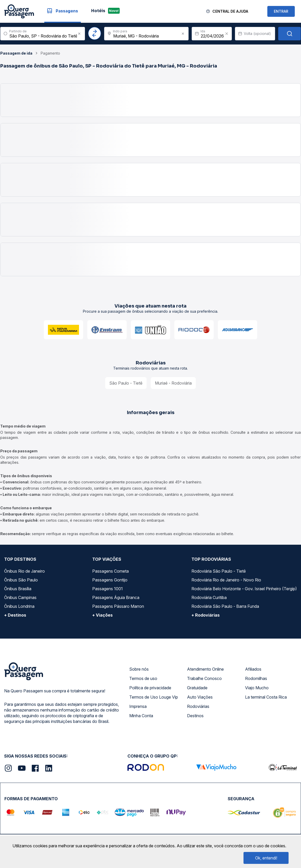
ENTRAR (281, 11)
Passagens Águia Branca (116, 597)
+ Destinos (15, 615)
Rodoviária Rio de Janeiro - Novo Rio (226, 580)
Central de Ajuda (230, 11)
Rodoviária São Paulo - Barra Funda (225, 606)
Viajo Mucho (257, 688)
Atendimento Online (205, 669)
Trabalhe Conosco (204, 678)
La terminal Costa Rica (266, 697)
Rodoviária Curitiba (209, 597)
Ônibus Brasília (18, 589)
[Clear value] (227, 34)
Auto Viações (200, 697)
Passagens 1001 (107, 589)
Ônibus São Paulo (21, 580)
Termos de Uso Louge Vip (154, 697)
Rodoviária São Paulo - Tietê (219, 571)
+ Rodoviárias (206, 615)
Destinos (195, 716)
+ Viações (102, 615)
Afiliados (253, 669)
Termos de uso (143, 678)
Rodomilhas (256, 678)
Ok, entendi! (266, 858)
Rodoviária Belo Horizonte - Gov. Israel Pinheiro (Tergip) (244, 589)
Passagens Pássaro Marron (118, 606)
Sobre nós (139, 669)
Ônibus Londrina (19, 606)
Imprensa (138, 706)
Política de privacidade (150, 688)
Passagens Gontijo (110, 580)
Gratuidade (197, 688)
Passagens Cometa (110, 571)
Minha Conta (141, 716)
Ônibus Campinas (20, 597)
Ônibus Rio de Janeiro (24, 571)
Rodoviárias (198, 706)
